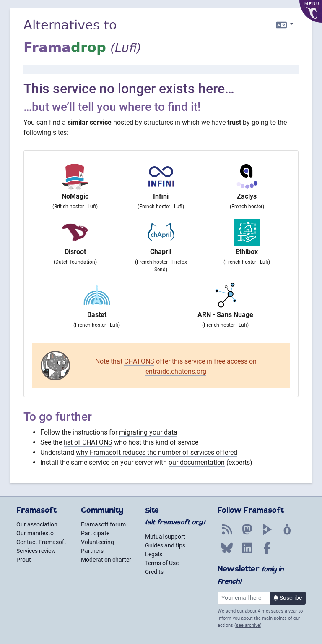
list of (88, 442)
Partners (92, 551)
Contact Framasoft (41, 542)
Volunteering (97, 542)
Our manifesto (35, 533)
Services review (36, 551)
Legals (154, 554)
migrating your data (148, 432)
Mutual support (165, 537)
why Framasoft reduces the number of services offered (157, 452)
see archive (248, 625)
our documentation (197, 462)
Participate (95, 533)
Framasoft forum (103, 524)
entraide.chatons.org (176, 371)
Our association (37, 524)
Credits (154, 572)
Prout (24, 560)
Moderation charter (106, 560)
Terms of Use (162, 563)
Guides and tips (165, 545)
